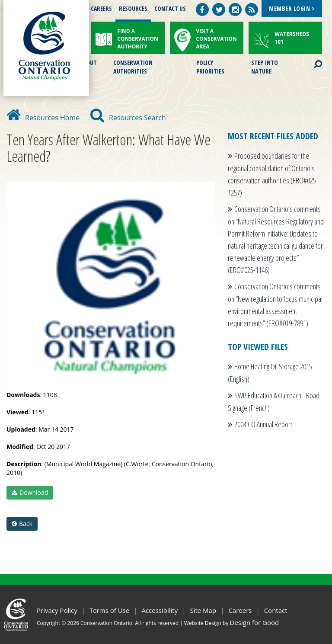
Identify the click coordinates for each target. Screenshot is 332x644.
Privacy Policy (57, 610)
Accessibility (160, 610)
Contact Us (170, 8)
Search (310, 59)
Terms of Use (109, 610)
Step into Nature (265, 66)
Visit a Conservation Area (216, 39)
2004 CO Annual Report (263, 424)
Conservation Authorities (133, 66)
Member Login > (292, 8)
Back (22, 524)
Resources (133, 8)
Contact (276, 610)
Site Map (203, 610)
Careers (101, 8)
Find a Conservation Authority (138, 39)
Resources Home (43, 118)
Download (30, 492)
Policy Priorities (210, 66)
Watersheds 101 (292, 38)
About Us (88, 66)
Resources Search (128, 118)
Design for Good (255, 622)
